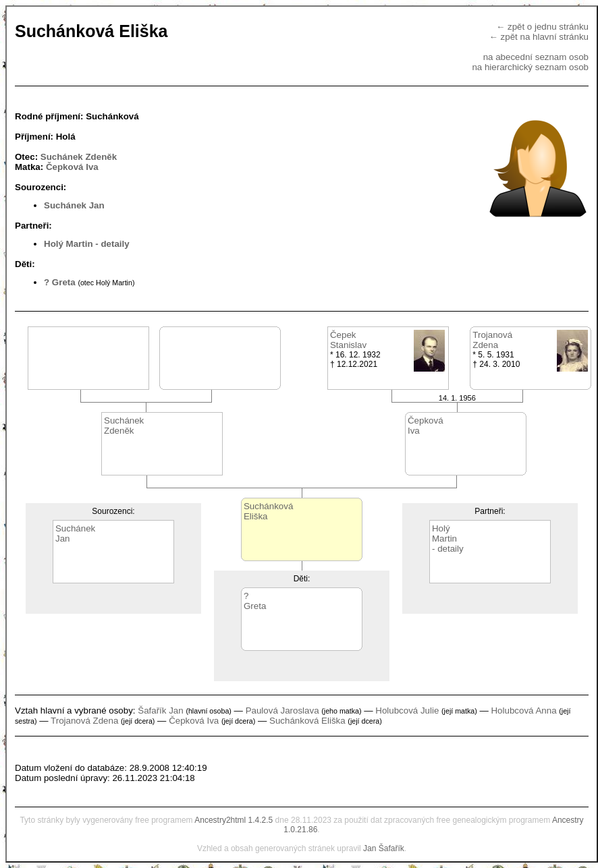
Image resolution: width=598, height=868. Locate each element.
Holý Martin (69, 244)
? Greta (60, 282)
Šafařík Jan (160, 711)
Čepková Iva (72, 167)
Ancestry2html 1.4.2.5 (234, 820)
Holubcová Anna (523, 711)
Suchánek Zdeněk (79, 157)
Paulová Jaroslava (282, 711)
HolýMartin (444, 533)
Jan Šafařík (384, 848)
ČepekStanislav (348, 340)
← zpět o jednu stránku (542, 27)
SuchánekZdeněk (124, 426)
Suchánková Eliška (307, 721)
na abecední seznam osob (536, 57)
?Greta (255, 601)
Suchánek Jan (74, 205)
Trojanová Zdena (84, 721)
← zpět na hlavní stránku (539, 37)
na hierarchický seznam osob (530, 67)
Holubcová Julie (407, 711)
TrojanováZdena (492, 340)
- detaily (112, 244)
